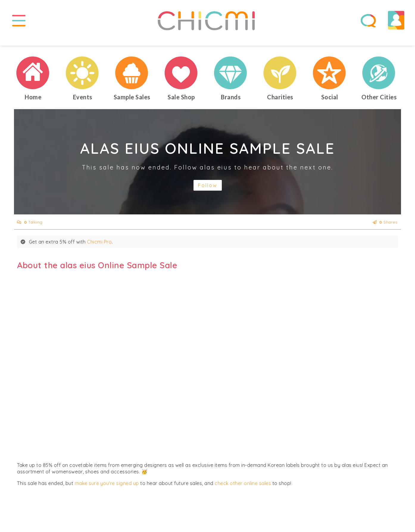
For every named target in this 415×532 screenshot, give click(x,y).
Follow (208, 192)
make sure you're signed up (107, 490)
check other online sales (243, 490)
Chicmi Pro (99, 249)
